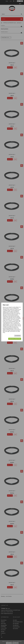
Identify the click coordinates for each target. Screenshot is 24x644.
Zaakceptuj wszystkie (15, 339)
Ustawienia (18, 336)
